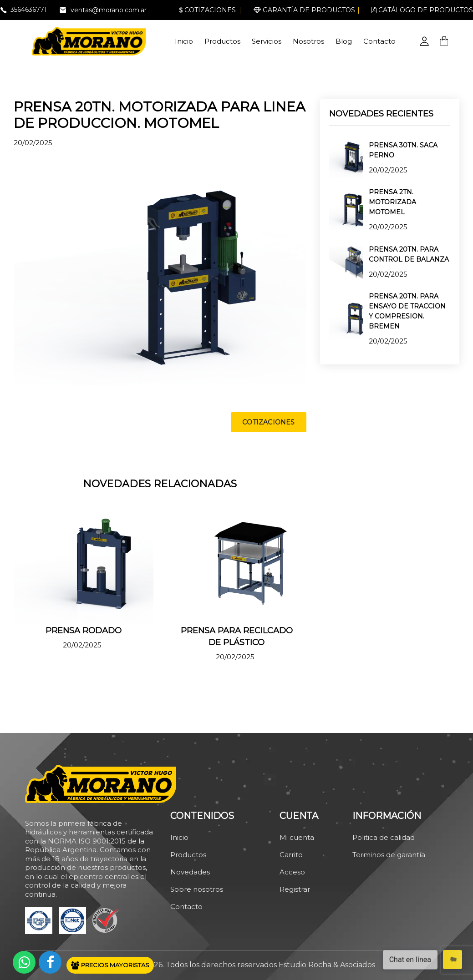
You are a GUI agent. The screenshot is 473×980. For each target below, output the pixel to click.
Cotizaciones (207, 10)
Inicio (184, 41)
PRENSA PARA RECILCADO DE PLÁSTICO (237, 636)
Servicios (267, 41)
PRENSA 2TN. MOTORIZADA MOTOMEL (392, 202)
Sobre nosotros (197, 889)
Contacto (379, 41)
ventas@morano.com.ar (109, 10)
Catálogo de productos (422, 10)
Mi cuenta (297, 837)
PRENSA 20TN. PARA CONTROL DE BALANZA (409, 254)
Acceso (292, 872)
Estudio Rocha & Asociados (327, 965)
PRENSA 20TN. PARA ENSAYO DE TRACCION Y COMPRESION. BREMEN (407, 311)
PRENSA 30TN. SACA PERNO (403, 150)
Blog (344, 41)
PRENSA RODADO (84, 631)
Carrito (291, 855)
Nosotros (308, 41)
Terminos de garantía (389, 855)
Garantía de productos (304, 10)
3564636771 (29, 10)
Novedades (190, 872)
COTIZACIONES (268, 422)
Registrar (295, 889)
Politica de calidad (384, 837)
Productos (222, 41)
